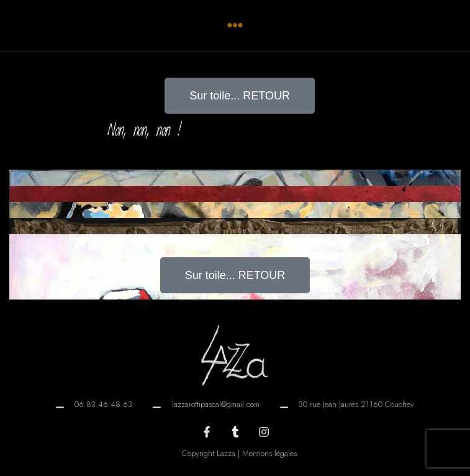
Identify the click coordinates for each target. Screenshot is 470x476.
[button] (235, 25)
